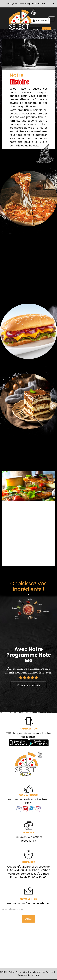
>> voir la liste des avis (35, 4)
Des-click (50, 972)
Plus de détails (29, 685)
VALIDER (28, 919)
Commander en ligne (28, 975)
